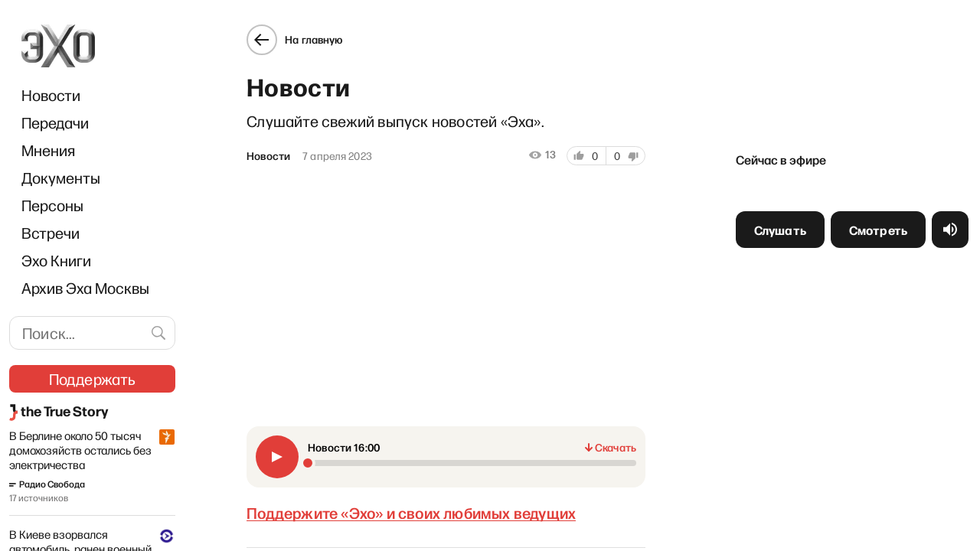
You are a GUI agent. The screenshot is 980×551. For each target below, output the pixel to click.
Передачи (55, 122)
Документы (61, 178)
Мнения (48, 150)
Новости (51, 95)
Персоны (52, 205)
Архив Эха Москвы (85, 288)
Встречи (51, 233)
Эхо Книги (56, 260)
